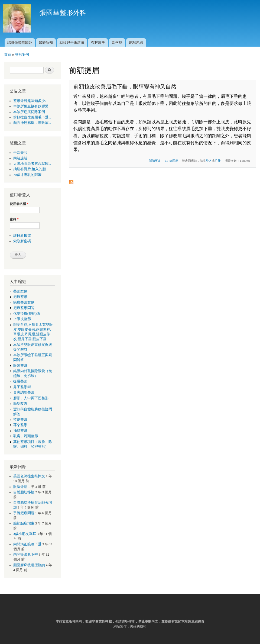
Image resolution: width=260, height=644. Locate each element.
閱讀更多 (155, 161)
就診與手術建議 (72, 42)
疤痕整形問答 (24, 308)
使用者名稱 (19, 204)
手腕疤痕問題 (24, 513)
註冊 (218, 161)
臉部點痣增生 (24, 523)
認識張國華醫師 (20, 42)
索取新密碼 (22, 241)
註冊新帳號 (22, 236)
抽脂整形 (20, 431)
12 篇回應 (172, 161)
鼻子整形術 (22, 387)
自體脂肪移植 (24, 492)
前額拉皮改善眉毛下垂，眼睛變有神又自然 (125, 86)
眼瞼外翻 (20, 487)
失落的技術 (138, 626)
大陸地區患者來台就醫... (32, 164)
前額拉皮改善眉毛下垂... (32, 117)
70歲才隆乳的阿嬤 (27, 175)
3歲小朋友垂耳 (25, 534)
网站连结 (20, 158)
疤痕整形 (20, 297)
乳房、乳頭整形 (26, 436)
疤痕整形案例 (24, 302)
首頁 (8, 55)
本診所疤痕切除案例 (29, 112)
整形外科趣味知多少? (30, 101)
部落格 (117, 42)
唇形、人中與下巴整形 (31, 398)
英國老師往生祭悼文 (29, 476)
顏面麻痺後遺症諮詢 (29, 565)
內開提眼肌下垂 (26, 555)
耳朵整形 (20, 425)
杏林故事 (98, 42)
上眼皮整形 (22, 319)
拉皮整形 (20, 420)
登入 (209, 161)
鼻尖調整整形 (24, 392)
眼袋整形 (20, 366)
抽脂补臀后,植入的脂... (31, 169)
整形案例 (22, 55)
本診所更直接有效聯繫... (32, 106)
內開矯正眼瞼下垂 (27, 544)
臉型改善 (20, 404)
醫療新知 (46, 42)
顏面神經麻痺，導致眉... (32, 123)
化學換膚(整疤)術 (27, 314)
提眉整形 (20, 381)
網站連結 (136, 42)
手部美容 (20, 153)
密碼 (14, 219)
